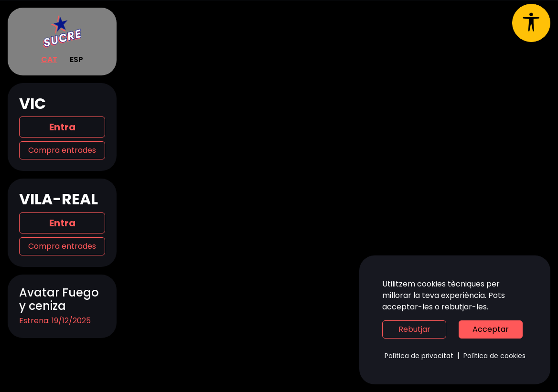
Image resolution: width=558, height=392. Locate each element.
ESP (76, 59)
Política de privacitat (419, 356)
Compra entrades (62, 150)
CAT (49, 59)
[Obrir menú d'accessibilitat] (531, 23)
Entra (62, 127)
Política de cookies (494, 356)
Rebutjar (414, 329)
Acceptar (491, 329)
